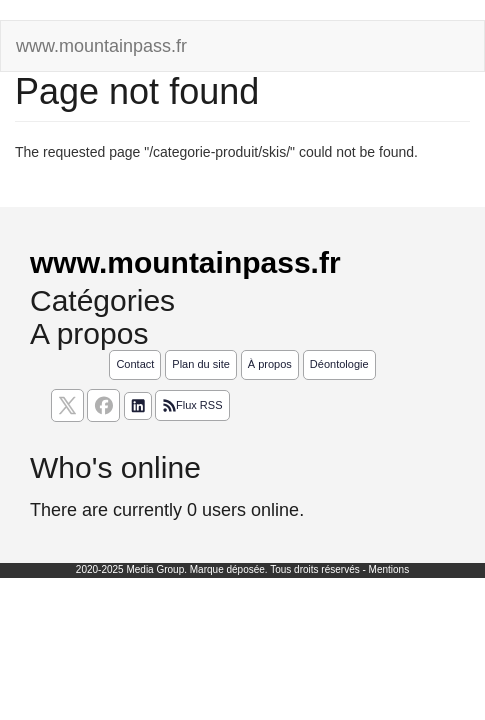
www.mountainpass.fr (101, 46)
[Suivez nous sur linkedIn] (138, 406)
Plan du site (200, 364)
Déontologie (339, 364)
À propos (270, 364)
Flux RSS (192, 406)
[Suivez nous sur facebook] (103, 405)
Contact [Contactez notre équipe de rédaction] (135, 364)
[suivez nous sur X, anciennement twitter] (67, 405)
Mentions (389, 569)
